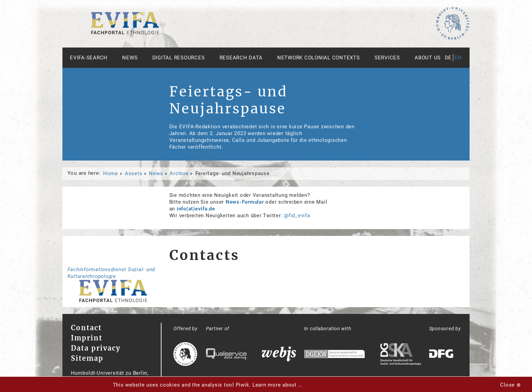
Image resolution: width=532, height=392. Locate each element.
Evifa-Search (89, 58)
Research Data (241, 58)
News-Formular (245, 202)
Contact (86, 328)
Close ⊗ (510, 385)
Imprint (87, 338)
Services (387, 58)
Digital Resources (179, 58)
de (448, 58)
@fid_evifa (297, 216)
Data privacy (96, 348)
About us (428, 58)
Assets (134, 173)
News (130, 58)
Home (111, 173)
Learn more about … (277, 385)
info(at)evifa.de (196, 209)
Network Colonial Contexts (319, 58)
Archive (179, 173)
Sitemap (87, 358)
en (458, 58)
